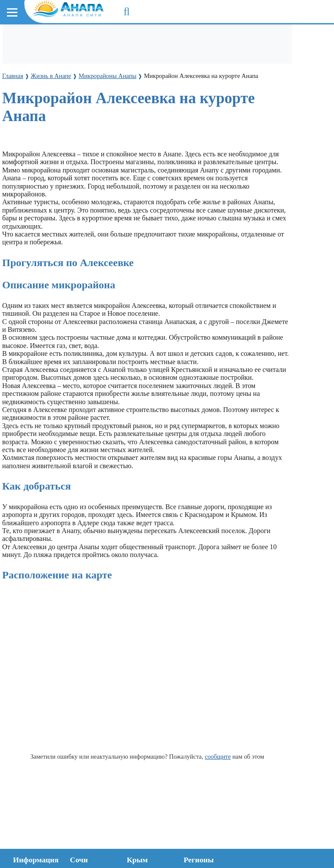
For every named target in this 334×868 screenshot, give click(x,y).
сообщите (218, 757)
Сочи (79, 860)
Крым (137, 860)
